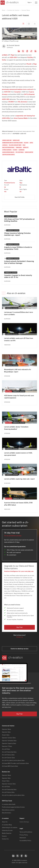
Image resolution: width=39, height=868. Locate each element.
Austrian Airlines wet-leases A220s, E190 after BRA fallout (18, 504)
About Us (5, 822)
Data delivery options (8, 810)
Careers (4, 836)
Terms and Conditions (26, 832)
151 (20, 192)
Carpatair (18, 92)
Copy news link (31, 51)
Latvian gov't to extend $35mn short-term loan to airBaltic (19, 313)
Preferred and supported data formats (13, 807)
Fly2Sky (30, 57)
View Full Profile (20, 197)
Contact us (20, 637)
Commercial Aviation (13, 10)
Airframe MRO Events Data (10, 766)
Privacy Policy (24, 835)
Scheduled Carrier (10, 183)
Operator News (6, 729)
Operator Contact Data (9, 738)
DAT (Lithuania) (29, 94)
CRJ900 (11, 102)
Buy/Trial (19, 627)
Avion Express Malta (21, 118)
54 (5, 187)
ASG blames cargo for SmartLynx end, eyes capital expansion (19, 397)
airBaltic (5, 55)
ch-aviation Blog (7, 825)
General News (26, 10)
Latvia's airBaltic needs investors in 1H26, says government (18, 454)
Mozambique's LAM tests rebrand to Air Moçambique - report (18, 371)
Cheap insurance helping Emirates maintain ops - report (17, 234)
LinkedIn (19, 51)
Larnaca (5, 145)
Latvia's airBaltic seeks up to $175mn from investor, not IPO (19, 339)
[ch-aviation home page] (9, 3)
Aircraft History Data (8, 755)
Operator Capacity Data (9, 743)
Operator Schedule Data (9, 741)
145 (5, 192)
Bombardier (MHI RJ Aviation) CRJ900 (12, 143)
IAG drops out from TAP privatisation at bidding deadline (19, 220)
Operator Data (6, 732)
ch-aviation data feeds (9, 804)
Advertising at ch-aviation (10, 828)
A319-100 (7, 92)
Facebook (27, 51)
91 (20, 187)
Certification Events (8, 155)
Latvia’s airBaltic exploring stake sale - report (19, 479)
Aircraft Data (6, 749)
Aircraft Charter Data (8, 758)
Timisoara (19, 147)
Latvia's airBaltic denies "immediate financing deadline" (16, 428)
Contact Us (5, 839)
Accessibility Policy (25, 841)
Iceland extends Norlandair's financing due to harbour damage (19, 262)
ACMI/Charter (29, 152)
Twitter (17, 856)
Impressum (23, 838)
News (4, 10)
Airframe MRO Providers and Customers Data (15, 763)
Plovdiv (29, 64)
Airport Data (6, 735)
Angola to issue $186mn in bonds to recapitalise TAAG (18, 248)
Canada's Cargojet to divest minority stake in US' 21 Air (18, 276)
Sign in (30, 2)
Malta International (8, 147)
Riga (12, 55)
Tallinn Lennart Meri (15, 145)
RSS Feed (35, 51)
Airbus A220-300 (7, 140)
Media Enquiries (7, 833)
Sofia (4, 60)
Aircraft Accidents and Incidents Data (13, 761)
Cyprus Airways (7, 150)
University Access (7, 830)
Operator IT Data (7, 746)
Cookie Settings (24, 822)
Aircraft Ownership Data (9, 752)
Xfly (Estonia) (22, 102)
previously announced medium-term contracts (18, 89)
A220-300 (6, 99)
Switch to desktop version (19, 649)
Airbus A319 (16, 140)
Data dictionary (6, 813)
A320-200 (13, 57)
